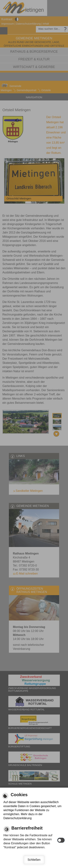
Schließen (34, 860)
